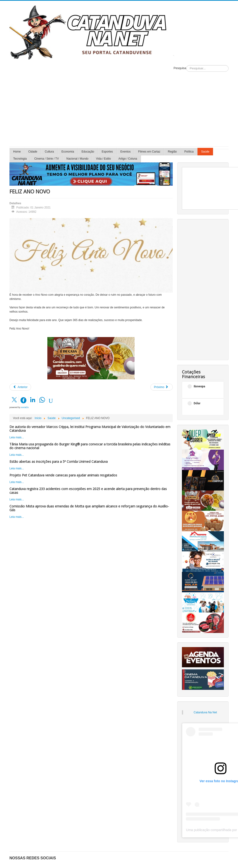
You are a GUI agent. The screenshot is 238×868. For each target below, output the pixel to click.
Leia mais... (17, 437)
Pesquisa (180, 68)
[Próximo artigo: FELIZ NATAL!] (161, 387)
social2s (25, 407)
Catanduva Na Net (205, 712)
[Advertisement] (119, 111)
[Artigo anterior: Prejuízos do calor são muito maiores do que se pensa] (20, 387)
